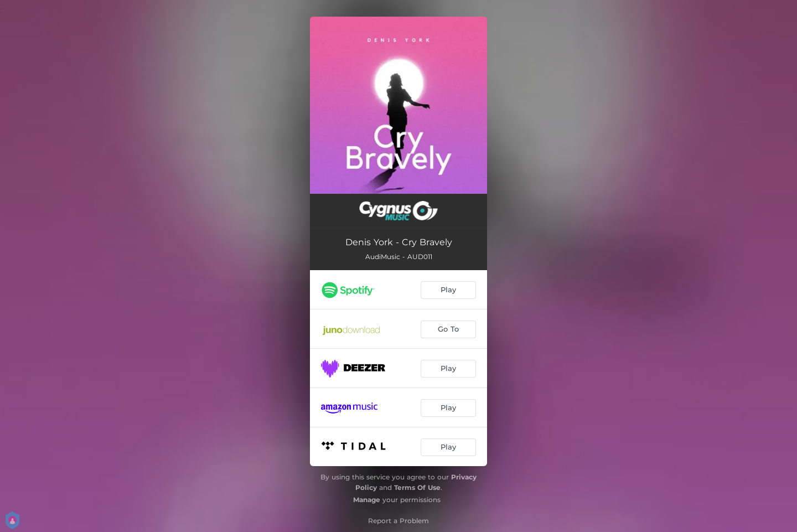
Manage (367, 500)
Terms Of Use (417, 487)
